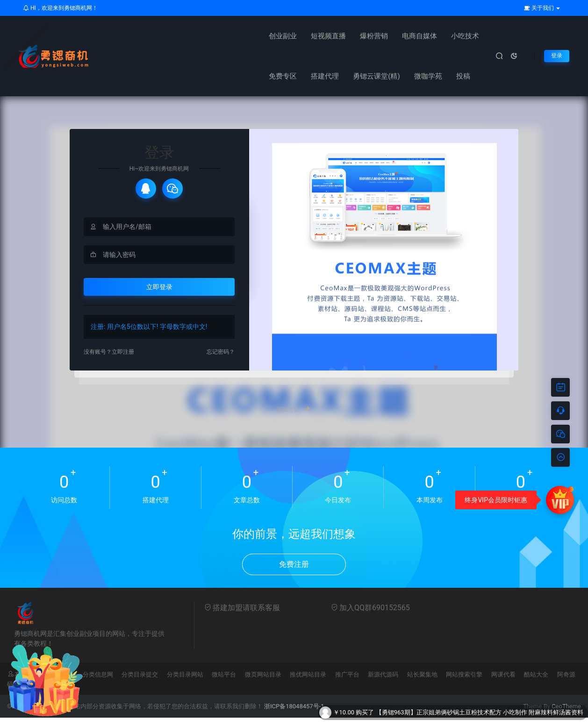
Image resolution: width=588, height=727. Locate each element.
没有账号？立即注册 (113, 361)
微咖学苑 (128, 76)
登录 (556, 56)
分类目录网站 (185, 684)
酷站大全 (536, 684)
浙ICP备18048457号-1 (294, 716)
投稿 (163, 76)
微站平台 (224, 684)
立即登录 (159, 295)
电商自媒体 (265, 36)
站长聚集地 (422, 684)
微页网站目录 (263, 684)
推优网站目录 (308, 684)
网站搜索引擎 (464, 684)
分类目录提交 (140, 684)
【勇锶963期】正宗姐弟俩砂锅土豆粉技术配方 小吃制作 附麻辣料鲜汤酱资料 (480, 712)
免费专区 (352, 36)
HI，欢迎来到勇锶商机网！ (61, 8)
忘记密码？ (218, 361)
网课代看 (503, 684)
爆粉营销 (219, 36)
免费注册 (294, 574)
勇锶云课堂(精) (446, 36)
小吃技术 (310, 36)
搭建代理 (394, 36)
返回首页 (294, 419)
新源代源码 (383, 684)
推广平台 (347, 684)
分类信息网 (98, 684)
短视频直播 (174, 36)
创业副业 (128, 36)
